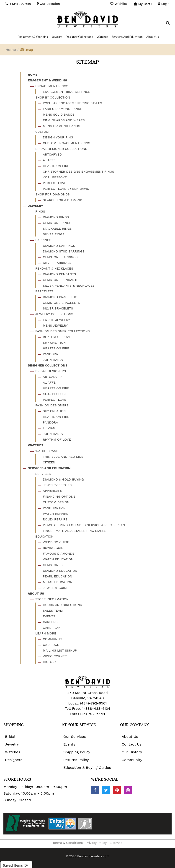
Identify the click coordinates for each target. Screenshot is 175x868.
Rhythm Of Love (57, 337)
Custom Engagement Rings (67, 143)
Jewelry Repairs (57, 485)
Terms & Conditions (68, 843)
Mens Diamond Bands (62, 126)
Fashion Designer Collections (63, 331)
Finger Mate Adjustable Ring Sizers (75, 531)
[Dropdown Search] (168, 24)
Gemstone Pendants (61, 280)
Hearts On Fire (56, 166)
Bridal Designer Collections (61, 149)
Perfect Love (55, 183)
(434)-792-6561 (93, 703)
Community (53, 639)
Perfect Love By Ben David (66, 189)
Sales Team (53, 611)
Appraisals (52, 491)
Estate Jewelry (56, 320)
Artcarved (52, 154)
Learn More (46, 633)
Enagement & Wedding (48, 80)
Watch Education (58, 559)
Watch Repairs (55, 514)
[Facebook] (95, 790)
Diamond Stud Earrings (64, 251)
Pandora (50, 354)
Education (44, 536)
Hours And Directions (62, 605)
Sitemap (116, 843)
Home (11, 50)
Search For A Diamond (63, 200)
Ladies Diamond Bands (63, 109)
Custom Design (56, 502)
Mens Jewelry (55, 325)
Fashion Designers (52, 405)
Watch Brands (48, 451)
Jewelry (35, 206)
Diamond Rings (56, 217)
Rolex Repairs (55, 519)
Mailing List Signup (60, 650)
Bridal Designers (51, 371)
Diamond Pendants (59, 274)
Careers (50, 622)
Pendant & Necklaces (54, 268)
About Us (36, 593)
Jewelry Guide (56, 588)
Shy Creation (54, 343)
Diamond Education (60, 571)
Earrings (43, 240)
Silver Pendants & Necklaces (69, 286)
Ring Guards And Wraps (64, 120)
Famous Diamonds (59, 554)
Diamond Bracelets (60, 297)
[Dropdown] (33, 37)
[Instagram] (128, 790)
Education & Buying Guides (87, 768)
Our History (132, 752)
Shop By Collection (53, 97)
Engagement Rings (52, 86)
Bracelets (44, 291)
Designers (14, 760)
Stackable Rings (57, 229)
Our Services (75, 737)
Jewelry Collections (54, 314)
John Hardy (53, 360)
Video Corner (55, 656)
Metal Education (58, 582)
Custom (42, 132)
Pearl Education (58, 576)
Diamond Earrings (59, 246)
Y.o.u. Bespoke (55, 177)
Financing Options (59, 496)
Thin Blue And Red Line (63, 457)
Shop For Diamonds (53, 194)
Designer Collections (48, 365)
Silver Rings (54, 234)
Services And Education (49, 468)
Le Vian (49, 428)
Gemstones (53, 565)
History (50, 662)
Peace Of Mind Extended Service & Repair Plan (84, 525)
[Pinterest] (117, 790)
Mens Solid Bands (59, 114)
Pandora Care (55, 508)
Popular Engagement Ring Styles (72, 103)
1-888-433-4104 (96, 708)
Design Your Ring (58, 137)
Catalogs (51, 645)
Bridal (10, 737)
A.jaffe (49, 160)
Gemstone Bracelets (61, 303)
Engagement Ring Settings (67, 92)
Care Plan (52, 628)
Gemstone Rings (57, 223)
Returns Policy (76, 760)
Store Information (52, 599)
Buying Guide (54, 548)
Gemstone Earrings (60, 257)
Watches (36, 445)
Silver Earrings (57, 263)
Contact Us (132, 744)
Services (43, 474)
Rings (40, 211)
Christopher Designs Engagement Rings (78, 172)
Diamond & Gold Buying (63, 479)
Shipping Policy (77, 752)
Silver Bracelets (58, 308)
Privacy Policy (96, 843)
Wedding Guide (56, 542)
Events (49, 616)
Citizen (49, 462)
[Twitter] (106, 790)
